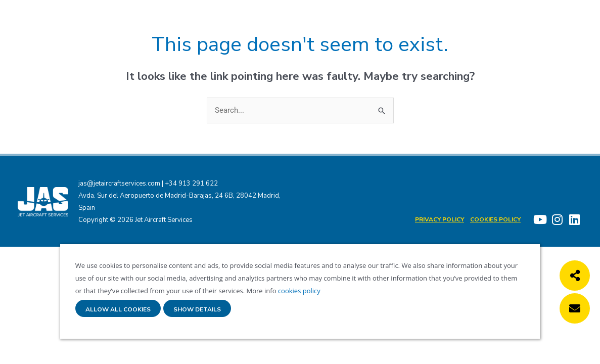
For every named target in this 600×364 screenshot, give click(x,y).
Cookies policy (495, 219)
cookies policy (298, 291)
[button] (575, 276)
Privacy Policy (440, 219)
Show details (197, 310)
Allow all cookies (118, 310)
